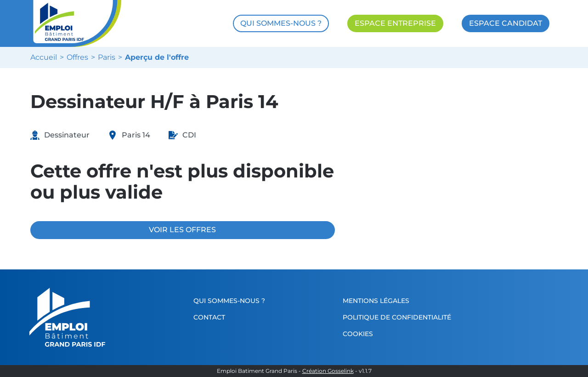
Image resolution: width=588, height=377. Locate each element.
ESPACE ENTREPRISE (395, 23)
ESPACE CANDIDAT (506, 23)
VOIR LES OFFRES (182, 230)
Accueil (44, 57)
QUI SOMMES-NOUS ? (281, 23)
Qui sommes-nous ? (229, 301)
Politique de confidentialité (397, 317)
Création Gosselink (328, 371)
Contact (209, 317)
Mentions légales (376, 301)
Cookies (358, 334)
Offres (77, 57)
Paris (107, 57)
